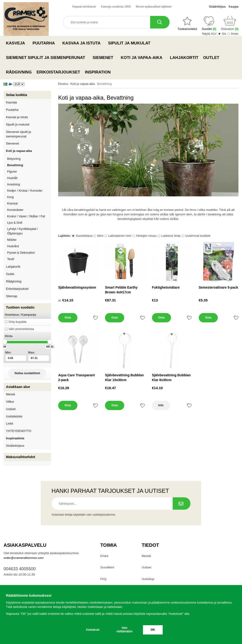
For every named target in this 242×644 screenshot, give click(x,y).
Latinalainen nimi (120, 236)
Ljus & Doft (29, 223)
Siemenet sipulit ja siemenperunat (47, 58)
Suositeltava (84, 236)
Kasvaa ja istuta (83, 43)
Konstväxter (29, 210)
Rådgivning (19, 72)
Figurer (29, 172)
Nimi (100, 236)
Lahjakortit (184, 58)
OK (153, 630)
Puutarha (45, 43)
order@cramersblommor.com (24, 558)
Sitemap (12, 296)
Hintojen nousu (146, 236)
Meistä (10, 394)
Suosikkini (107, 567)
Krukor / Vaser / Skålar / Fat (29, 216)
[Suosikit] (187, 24)
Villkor (10, 402)
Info (161, 405)
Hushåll (29, 178)
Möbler (12, 240)
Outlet (211, 58)
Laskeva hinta (171, 236)
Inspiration (98, 72)
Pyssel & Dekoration (29, 253)
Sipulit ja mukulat (131, 43)
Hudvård (13, 246)
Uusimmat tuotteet (198, 236)
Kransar (13, 203)
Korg (10, 197)
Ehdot (104, 556)
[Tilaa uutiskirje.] (182, 504)
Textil (11, 259)
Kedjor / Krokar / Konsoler (25, 191)
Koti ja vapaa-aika (143, 58)
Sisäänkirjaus (217, 7)
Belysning (29, 159)
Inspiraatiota (15, 438)
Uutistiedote (14, 416)
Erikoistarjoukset (58, 72)
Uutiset (11, 409)
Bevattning (15, 165)
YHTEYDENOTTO (19, 431)
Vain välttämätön (124, 630)
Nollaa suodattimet (27, 373)
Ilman (235, 34)
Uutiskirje (148, 579)
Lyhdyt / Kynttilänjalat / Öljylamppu (29, 231)
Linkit (9, 424)
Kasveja (17, 43)
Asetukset (93, 630)
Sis (224, 34)
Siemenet (104, 58)
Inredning (29, 184)
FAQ (103, 579)
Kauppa (234, 7)
